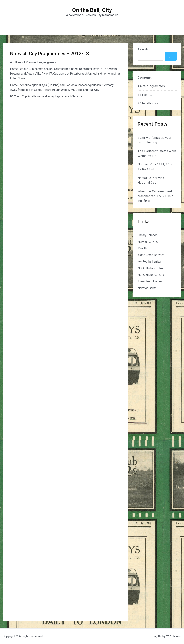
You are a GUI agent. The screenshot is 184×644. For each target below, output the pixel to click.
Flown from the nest (151, 281)
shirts (148, 95)
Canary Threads (148, 235)
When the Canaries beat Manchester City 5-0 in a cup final (156, 196)
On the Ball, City (92, 10)
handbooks (150, 103)
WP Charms (174, 636)
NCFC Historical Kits (151, 275)
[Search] (171, 56)
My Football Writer (150, 262)
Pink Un (143, 248)
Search (143, 49)
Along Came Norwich (151, 255)
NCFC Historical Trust (151, 268)
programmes (156, 86)
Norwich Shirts (147, 288)
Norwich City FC (148, 242)
